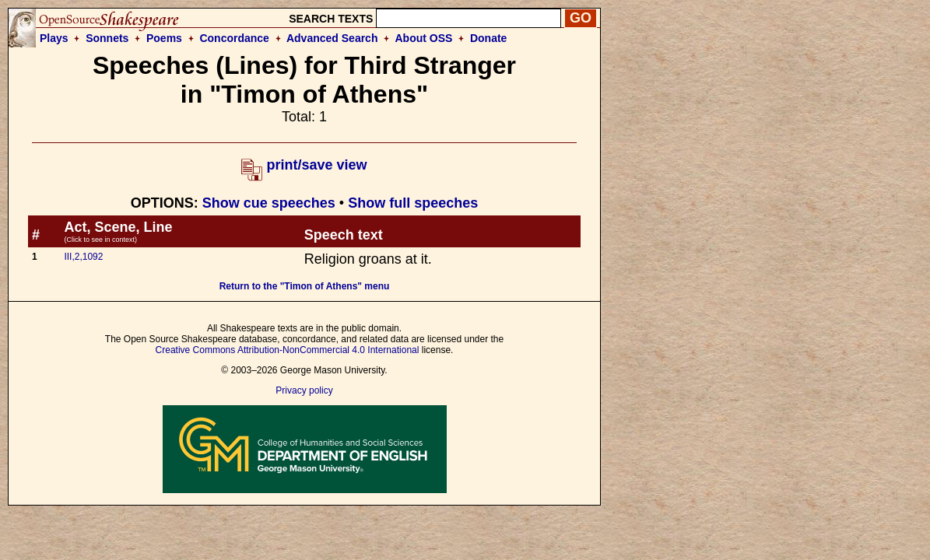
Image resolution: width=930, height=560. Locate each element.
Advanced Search (332, 38)
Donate (488, 38)
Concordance (234, 38)
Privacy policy (304, 390)
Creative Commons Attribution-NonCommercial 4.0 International (288, 350)
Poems (164, 38)
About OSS (424, 38)
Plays (54, 38)
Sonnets (107, 38)
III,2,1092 (83, 257)
